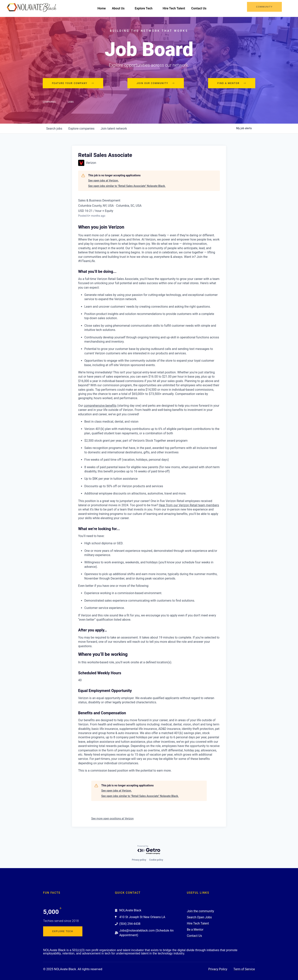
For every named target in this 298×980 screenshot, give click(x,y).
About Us (120, 8)
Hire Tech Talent (174, 8)
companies (81, 129)
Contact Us (199, 8)
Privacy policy (139, 860)
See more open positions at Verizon (112, 818)
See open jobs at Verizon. (103, 181)
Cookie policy (156, 860)
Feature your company (73, 83)
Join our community (156, 83)
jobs (54, 129)
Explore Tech (146, 8)
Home (102, 8)
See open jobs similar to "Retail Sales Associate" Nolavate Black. (127, 186)
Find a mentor (232, 83)
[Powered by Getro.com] (149, 850)
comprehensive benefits (100, 406)
